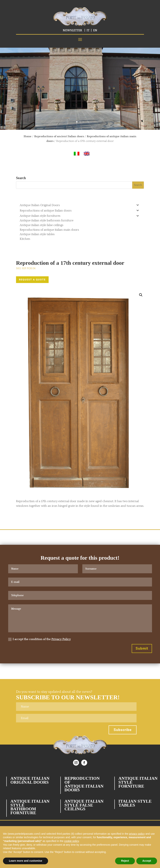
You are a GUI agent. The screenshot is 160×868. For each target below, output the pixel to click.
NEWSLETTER (72, 30)
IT (88, 30)
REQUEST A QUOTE (32, 280)
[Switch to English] (87, 154)
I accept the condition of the (39, 639)
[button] (141, 295)
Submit (142, 648)
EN (95, 30)
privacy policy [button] (137, 834)
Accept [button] (147, 861)
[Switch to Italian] (77, 154)
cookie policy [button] (71, 841)
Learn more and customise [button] (26, 861)
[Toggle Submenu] (137, 205)
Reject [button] (125, 861)
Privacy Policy (61, 639)
